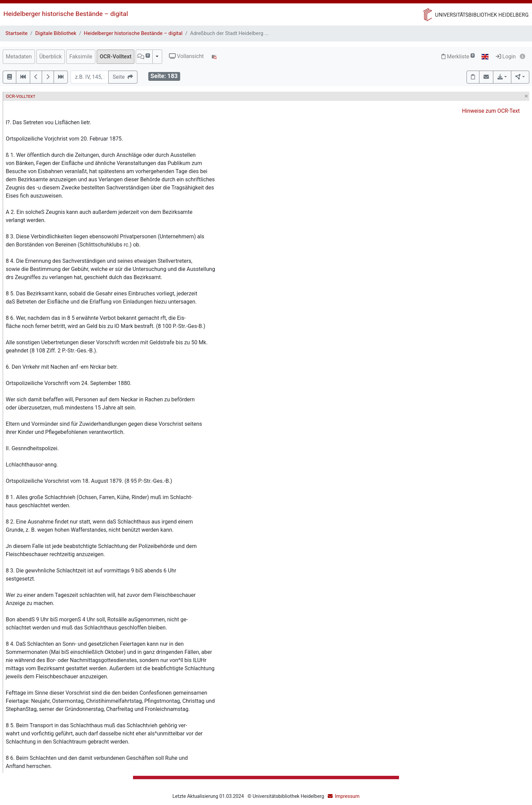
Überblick (51, 57)
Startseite (16, 33)
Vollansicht (186, 56)
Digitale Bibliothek (56, 33)
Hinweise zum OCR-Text (491, 111)
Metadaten (19, 57)
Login (506, 57)
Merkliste (458, 57)
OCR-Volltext (116, 57)
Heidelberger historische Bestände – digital (66, 14)
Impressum (347, 796)
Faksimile (81, 57)
